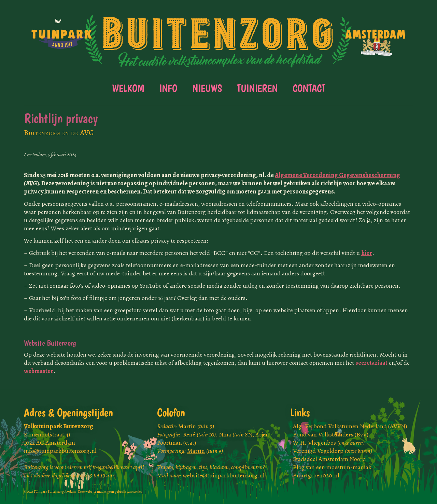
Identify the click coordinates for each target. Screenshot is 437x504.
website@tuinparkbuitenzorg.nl (224, 475)
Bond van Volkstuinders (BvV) (331, 434)
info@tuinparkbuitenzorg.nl (60, 451)
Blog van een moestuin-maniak (332, 467)
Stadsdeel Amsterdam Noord (329, 459)
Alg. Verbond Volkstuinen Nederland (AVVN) (350, 426)
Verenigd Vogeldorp (333, 451)
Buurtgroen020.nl (316, 475)
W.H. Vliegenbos (329, 443)
